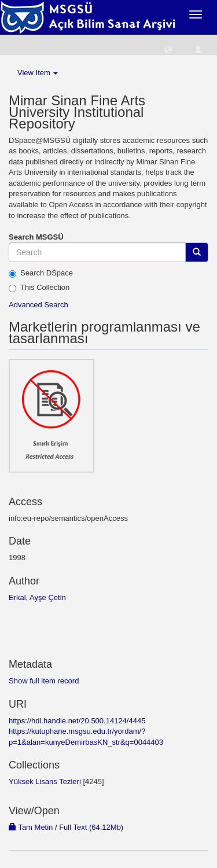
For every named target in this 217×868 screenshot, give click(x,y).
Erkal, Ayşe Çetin (37, 597)
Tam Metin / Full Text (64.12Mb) (66, 827)
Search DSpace (41, 273)
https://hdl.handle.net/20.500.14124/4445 (77, 721)
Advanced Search (38, 305)
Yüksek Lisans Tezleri (45, 781)
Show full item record (44, 681)
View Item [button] (38, 73)
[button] (168, 49)
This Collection (39, 288)
